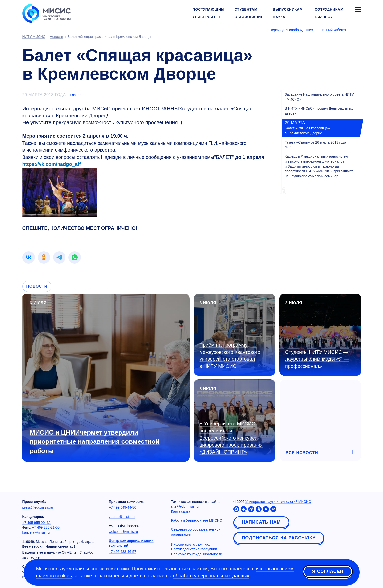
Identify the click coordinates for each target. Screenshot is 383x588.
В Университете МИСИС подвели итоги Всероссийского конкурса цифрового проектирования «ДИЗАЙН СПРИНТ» (231, 438)
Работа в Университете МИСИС (197, 520)
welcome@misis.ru (123, 532)
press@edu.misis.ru (38, 507)
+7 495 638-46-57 (123, 552)
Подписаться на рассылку (279, 538)
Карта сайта (181, 511)
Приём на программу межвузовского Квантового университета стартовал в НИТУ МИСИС (230, 356)
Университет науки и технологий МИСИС (278, 502)
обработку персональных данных (211, 576)
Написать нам (261, 522)
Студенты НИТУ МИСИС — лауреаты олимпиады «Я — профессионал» (317, 359)
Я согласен (328, 571)
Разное (76, 95)
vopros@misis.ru (122, 517)
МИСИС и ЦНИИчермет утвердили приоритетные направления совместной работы (95, 441)
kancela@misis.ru (36, 532)
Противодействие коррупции (194, 549)
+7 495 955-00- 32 (37, 523)
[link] (29, 257)
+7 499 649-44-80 (123, 507)
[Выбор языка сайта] (357, 30)
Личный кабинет (333, 30)
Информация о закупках (191, 544)
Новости (37, 286)
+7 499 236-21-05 (46, 527)
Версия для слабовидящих (291, 30)
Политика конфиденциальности (197, 554)
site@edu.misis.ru (185, 506)
